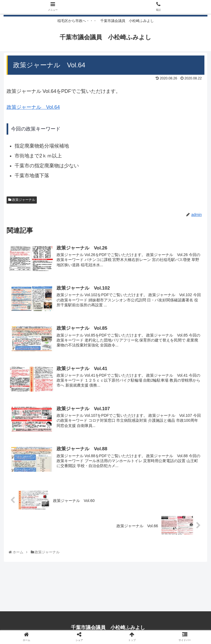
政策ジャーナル (22, 201)
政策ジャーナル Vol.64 (33, 108)
